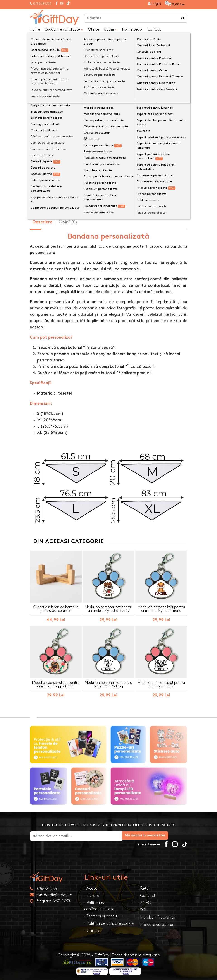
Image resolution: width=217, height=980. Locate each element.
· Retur (144, 886)
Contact (154, 30)
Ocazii (111, 30)
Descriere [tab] (42, 220)
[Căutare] (183, 18)
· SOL (142, 908)
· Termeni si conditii (102, 914)
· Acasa (91, 886)
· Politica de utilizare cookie (109, 921)
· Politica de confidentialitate (99, 904)
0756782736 (42, 4)
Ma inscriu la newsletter (164, 833)
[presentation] (41, 66)
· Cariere (92, 929)
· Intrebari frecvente (156, 915)
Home (35, 30)
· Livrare (92, 894)
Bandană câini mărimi (51, 132)
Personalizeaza (110, 155)
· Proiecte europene (155, 923)
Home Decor (133, 30)
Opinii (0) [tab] (68, 220)
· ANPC (144, 901)
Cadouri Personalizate (64, 30)
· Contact (147, 894)
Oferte (94, 30)
